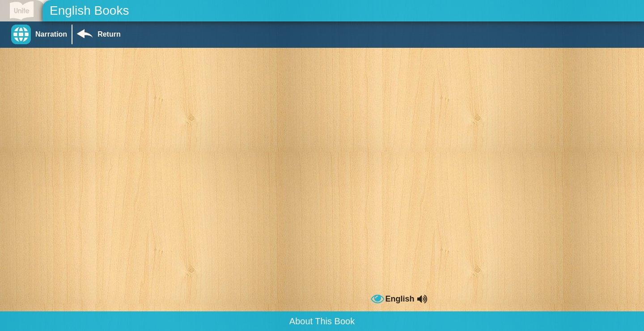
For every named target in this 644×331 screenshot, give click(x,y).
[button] (41, 34)
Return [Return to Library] (109, 34)
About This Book (322, 321)
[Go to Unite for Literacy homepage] (22, 11)
